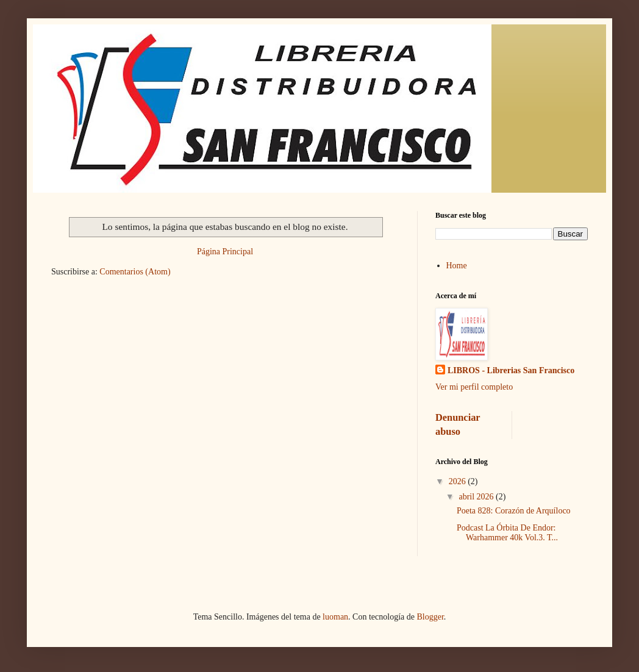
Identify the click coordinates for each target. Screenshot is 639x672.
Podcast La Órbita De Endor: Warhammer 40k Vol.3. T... (507, 533)
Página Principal (225, 252)
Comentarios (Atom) (135, 272)
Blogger (430, 617)
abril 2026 (477, 497)
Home (457, 266)
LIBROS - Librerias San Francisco (511, 370)
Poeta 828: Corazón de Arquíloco (514, 511)
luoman (335, 617)
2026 (459, 481)
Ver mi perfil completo (474, 387)
